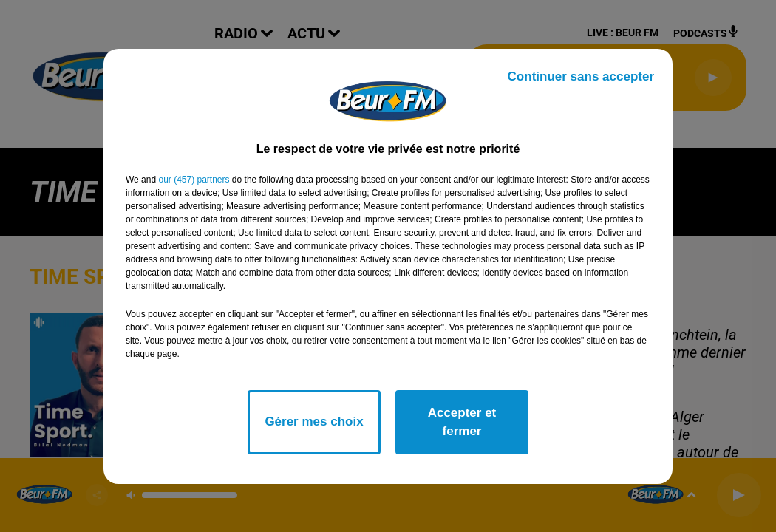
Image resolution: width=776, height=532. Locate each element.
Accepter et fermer (462, 422)
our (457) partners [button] (194, 180)
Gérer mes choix (314, 422)
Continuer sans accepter (581, 76)
